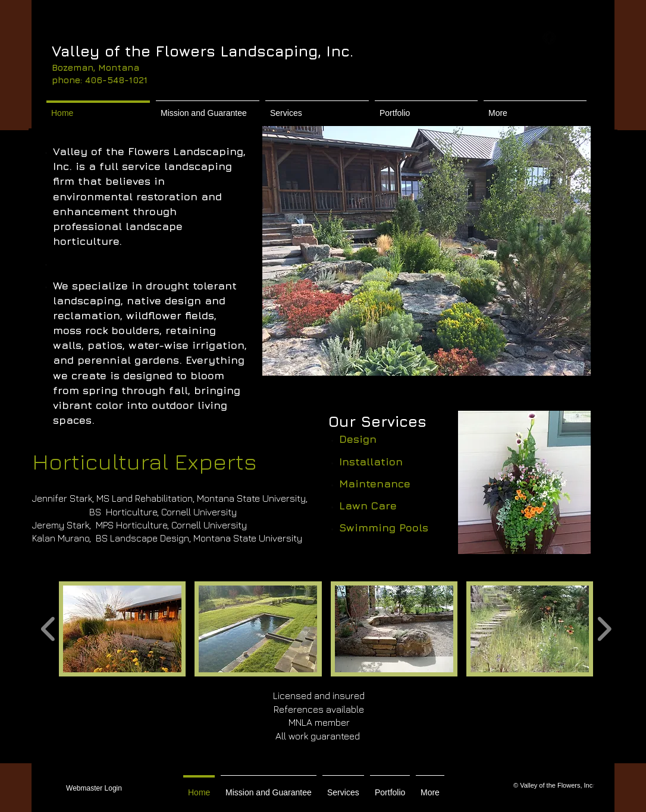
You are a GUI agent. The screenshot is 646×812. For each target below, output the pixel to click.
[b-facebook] (549, 38)
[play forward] (604, 629)
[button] (427, 251)
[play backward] (48, 629)
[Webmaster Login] (94, 789)
